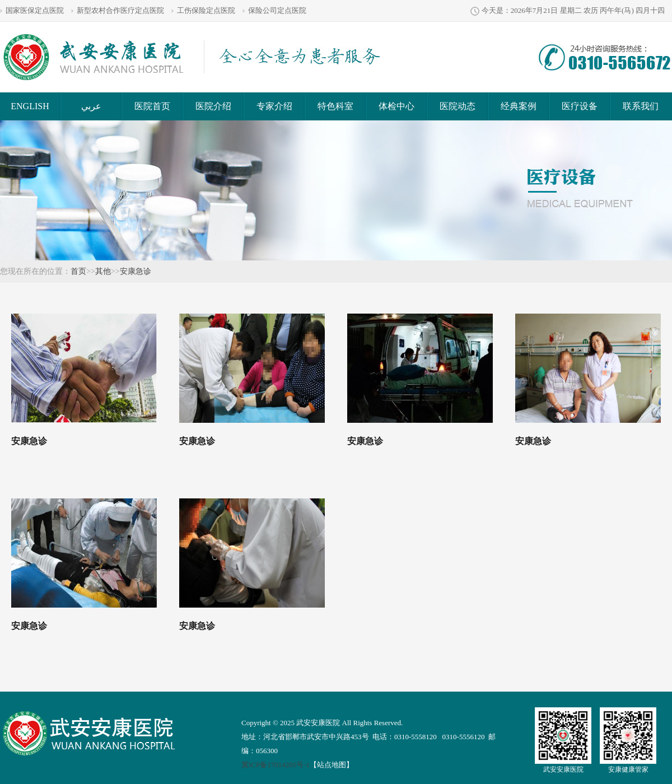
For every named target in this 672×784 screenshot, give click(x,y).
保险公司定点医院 (277, 10)
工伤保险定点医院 (206, 10)
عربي (91, 106)
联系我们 (641, 106)
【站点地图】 (332, 765)
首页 (78, 271)
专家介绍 (274, 106)
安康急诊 (136, 271)
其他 (103, 271)
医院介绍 (213, 106)
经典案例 (519, 106)
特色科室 (335, 106)
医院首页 (152, 106)
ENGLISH (30, 106)
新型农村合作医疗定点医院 (120, 10)
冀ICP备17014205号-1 (276, 765)
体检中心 (396, 106)
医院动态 (458, 106)
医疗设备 (580, 106)
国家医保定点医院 (35, 10)
